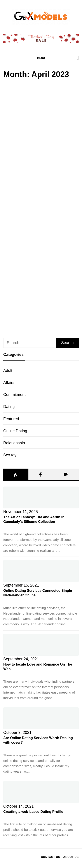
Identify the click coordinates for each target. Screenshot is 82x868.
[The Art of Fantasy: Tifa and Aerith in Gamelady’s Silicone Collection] (41, 497)
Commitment (14, 395)
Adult (8, 371)
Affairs (9, 383)
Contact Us (51, 857)
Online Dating (15, 431)
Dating (9, 407)
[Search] (78, 58)
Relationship (14, 443)
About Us (71, 857)
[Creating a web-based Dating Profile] (41, 792)
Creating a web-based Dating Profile (33, 812)
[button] (41, 58)
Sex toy (10, 455)
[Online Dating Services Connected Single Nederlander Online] (41, 571)
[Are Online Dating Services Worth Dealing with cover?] (41, 718)
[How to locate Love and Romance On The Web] (41, 645)
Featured (11, 419)
